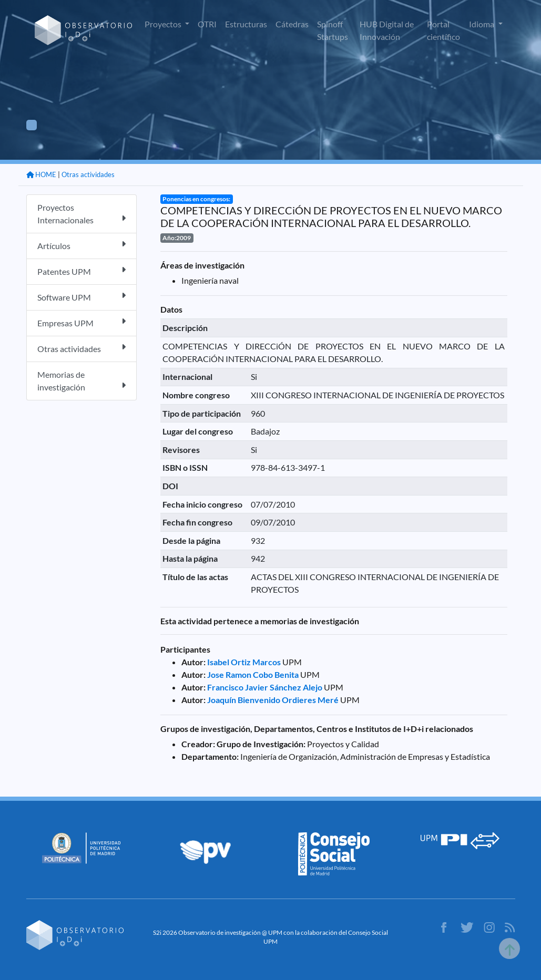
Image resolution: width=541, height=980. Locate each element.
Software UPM (81, 297)
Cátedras (292, 24)
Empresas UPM (81, 322)
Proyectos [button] (164, 24)
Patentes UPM (81, 271)
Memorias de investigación (81, 381)
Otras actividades (88, 174)
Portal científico (443, 30)
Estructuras (246, 24)
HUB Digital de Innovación (387, 30)
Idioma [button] (482, 24)
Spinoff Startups (333, 30)
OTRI (207, 24)
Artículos (81, 245)
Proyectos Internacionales (81, 214)
